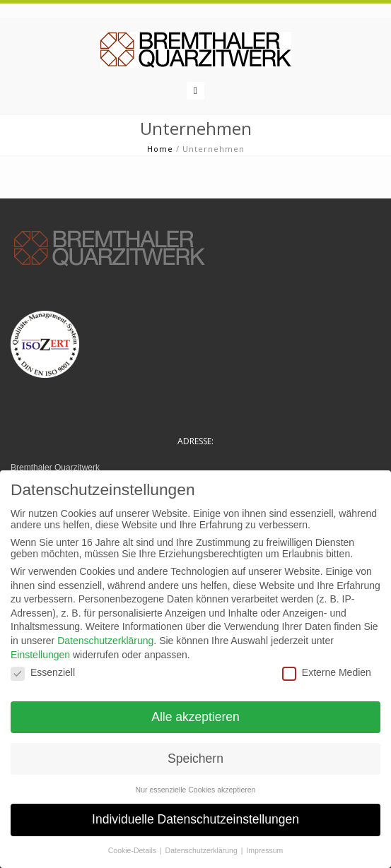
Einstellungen (40, 655)
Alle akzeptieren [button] (195, 717)
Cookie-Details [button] (133, 850)
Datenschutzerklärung (105, 641)
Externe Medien (327, 672)
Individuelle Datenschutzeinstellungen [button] (195, 819)
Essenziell (43, 672)
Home (160, 149)
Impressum (264, 850)
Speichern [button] (195, 759)
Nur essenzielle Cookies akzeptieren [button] (196, 790)
